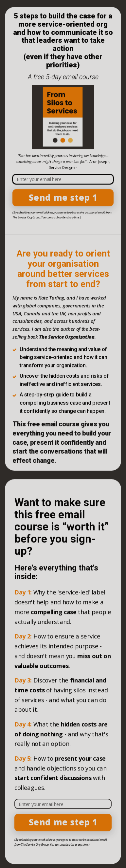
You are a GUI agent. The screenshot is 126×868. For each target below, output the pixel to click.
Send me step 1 (63, 198)
